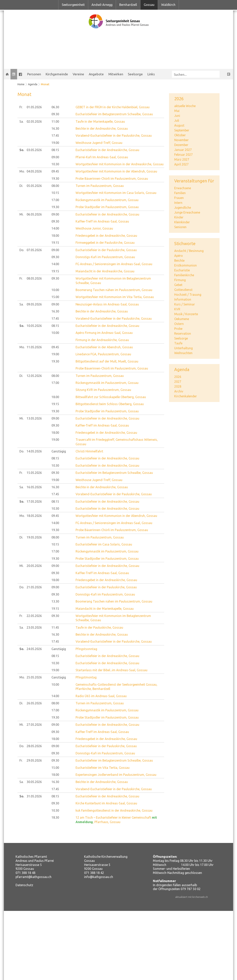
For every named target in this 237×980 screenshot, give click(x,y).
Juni (177, 116)
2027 (178, 382)
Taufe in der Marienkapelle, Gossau (100, 121)
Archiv (179, 391)
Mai (177, 111)
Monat (45, 84)
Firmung (180, 280)
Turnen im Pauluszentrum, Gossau (100, 186)
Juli (177, 121)
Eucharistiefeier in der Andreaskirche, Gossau (107, 150)
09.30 (55, 114)
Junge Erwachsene (187, 212)
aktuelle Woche (185, 106)
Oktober (180, 135)
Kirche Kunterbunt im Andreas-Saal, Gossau (106, 803)
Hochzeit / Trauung (188, 295)
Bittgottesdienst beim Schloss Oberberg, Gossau (110, 404)
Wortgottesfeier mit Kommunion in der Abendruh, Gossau (116, 171)
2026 (178, 377)
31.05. (34, 796)
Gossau (149, 5)
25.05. (34, 677)
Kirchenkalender (186, 396)
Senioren (180, 227)
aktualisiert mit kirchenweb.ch (192, 897)
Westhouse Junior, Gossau (94, 228)
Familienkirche (184, 275)
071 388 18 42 (94, 873)
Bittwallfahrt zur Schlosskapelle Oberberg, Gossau (111, 397)
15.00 (55, 297)
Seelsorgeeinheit (73, 5)
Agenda (33, 84)
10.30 (55, 164)
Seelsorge (135, 74)
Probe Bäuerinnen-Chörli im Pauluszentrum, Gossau (112, 179)
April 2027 (181, 164)
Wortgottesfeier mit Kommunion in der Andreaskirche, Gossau (120, 164)
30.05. (34, 782)
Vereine (78, 74)
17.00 (55, 200)
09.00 (55, 157)
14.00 (55, 228)
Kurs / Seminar (185, 304)
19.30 (55, 179)
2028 (178, 386)
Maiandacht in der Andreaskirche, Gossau (105, 271)
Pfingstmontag (86, 677)
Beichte (179, 260)
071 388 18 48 (25, 873)
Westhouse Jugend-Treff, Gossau (99, 143)
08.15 (55, 150)
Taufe (178, 343)
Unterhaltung (183, 348)
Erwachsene (183, 188)
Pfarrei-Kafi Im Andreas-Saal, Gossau (102, 157)
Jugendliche (183, 208)
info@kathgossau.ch (99, 877)
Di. (21, 186)
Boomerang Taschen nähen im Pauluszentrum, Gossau (114, 290)
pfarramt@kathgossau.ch (34, 877)
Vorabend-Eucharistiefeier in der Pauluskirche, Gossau (114, 135)
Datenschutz (24, 885)
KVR (177, 309)
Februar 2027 (183, 155)
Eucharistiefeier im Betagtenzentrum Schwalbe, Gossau (114, 114)
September (182, 130)
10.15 (55, 193)
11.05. (34, 347)
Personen (34, 74)
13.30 (55, 601)
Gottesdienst (183, 290)
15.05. (34, 473)
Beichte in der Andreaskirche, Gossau (102, 128)
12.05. (34, 376)
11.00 (55, 121)
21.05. (34, 587)
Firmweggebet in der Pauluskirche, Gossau (105, 243)
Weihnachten (183, 353)
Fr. (21, 107)
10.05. (34, 326)
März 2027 (182, 159)
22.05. (34, 616)
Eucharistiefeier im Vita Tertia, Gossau (103, 768)
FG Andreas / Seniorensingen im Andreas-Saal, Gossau (114, 264)
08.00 (55, 186)
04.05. (34, 171)
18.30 (55, 817)
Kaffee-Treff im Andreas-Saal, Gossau (102, 221)
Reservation (183, 333)
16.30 (55, 128)
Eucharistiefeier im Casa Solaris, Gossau (104, 544)
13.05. (34, 418)
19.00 (55, 143)
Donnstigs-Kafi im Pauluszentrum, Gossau (105, 257)
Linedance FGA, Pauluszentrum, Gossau (103, 354)
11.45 (55, 627)
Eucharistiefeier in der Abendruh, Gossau (104, 347)
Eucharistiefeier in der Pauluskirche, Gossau (106, 250)
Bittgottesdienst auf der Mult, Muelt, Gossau (107, 361)
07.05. (34, 250)
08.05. (34, 278)
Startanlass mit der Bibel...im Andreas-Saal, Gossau (112, 670)
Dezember (181, 145)
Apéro (179, 256)
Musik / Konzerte (186, 314)
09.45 (55, 171)
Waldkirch (168, 5)
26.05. (34, 703)
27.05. (34, 725)
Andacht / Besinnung (189, 251)
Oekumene (182, 319)
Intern (178, 203)
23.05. (34, 627)
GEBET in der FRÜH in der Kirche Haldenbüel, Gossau (113, 107)
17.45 (55, 135)
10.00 (55, 290)
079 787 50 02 (191, 889)
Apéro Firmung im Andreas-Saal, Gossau (104, 333)
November (181, 140)
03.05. (34, 150)
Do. (22, 250)
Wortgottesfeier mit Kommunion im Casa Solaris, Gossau (116, 193)
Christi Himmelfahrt (89, 451)
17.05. (34, 501)
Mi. (21, 214)
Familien (180, 193)
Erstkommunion (186, 265)
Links (151, 74)
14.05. (34, 451)
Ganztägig (59, 451)
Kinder (179, 217)
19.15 (55, 243)
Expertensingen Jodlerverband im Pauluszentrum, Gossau (116, 775)
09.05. (34, 304)
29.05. (34, 760)
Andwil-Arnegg (102, 5)
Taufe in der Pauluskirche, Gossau (99, 627)
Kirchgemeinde (57, 74)
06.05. (34, 214)
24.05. (34, 649)
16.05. (34, 487)
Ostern (179, 324)
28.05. (34, 746)
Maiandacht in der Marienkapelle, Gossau (105, 609)
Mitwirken (116, 74)
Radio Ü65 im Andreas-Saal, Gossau (101, 696)
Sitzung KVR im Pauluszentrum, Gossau (103, 390)
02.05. (34, 121)
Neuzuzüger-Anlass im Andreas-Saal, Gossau (107, 304)
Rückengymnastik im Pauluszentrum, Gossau (107, 200)
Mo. (22, 171)
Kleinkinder (182, 222)
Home (21, 84)
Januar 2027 (183, 150)
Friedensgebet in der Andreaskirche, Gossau (106, 236)
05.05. (34, 186)
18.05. (34, 516)
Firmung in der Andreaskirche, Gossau (102, 340)
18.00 (55, 236)
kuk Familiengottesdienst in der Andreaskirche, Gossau (114, 810)
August (179, 125)
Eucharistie (182, 270)
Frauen (179, 198)
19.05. (34, 537)
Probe (178, 329)
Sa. (21, 121)
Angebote (96, 74)
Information (183, 299)
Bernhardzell (128, 5)
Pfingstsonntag (86, 649)
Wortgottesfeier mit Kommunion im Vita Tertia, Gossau (115, 297)
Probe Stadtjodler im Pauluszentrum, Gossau (107, 207)
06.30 (55, 107)
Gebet (178, 285)
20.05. (34, 566)
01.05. (34, 107)
